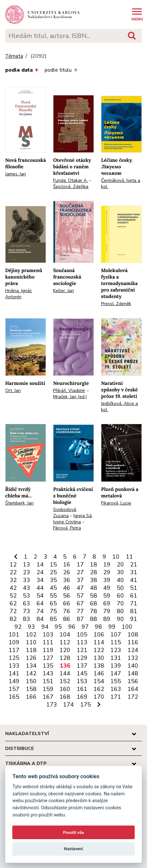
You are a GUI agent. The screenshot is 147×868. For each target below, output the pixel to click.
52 (13, 596)
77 (80, 611)
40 (120, 580)
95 (58, 627)
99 (112, 627)
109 (14, 642)
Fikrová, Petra (67, 528)
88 (94, 619)
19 (107, 565)
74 (40, 611)
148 (133, 673)
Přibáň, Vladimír (69, 391)
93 (31, 627)
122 (99, 650)
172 (133, 697)
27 (80, 572)
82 (13, 619)
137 (82, 666)
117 (14, 650)
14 (40, 565)
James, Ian (16, 174)
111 (48, 642)
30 (120, 572)
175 (86, 705)
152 (65, 681)
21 (134, 565)
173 (52, 705)
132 (133, 658)
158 (31, 689)
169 (82, 697)
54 (40, 596)
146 (99, 673)
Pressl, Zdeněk (116, 304)
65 (53, 603)
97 (85, 627)
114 (99, 642)
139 (116, 666)
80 (120, 611)
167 (48, 697)
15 (53, 565)
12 (13, 565)
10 (116, 557)
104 (65, 635)
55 (53, 596)
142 (31, 673)
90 (120, 619)
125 (14, 658)
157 (14, 689)
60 (120, 596)
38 (94, 580)
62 (13, 603)
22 (13, 572)
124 (133, 650)
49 (107, 588)
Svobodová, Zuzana (65, 513)
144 (65, 673)
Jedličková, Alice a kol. (119, 407)
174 (68, 705)
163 (116, 689)
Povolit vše (73, 832)
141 (14, 673)
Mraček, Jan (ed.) (70, 397)
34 (40, 580)
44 (40, 588)
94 (45, 627)
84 (40, 619)
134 (31, 666)
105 (82, 635)
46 (67, 588)
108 (133, 635)
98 (98, 627)
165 (14, 697)
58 (94, 596)
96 (72, 627)
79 (107, 611)
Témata (14, 56)
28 (94, 572)
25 (53, 572)
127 (48, 658)
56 (67, 596)
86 (67, 619)
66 (67, 603)
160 (65, 689)
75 (53, 611)
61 (134, 596)
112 (65, 642)
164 (133, 689)
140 (133, 666)
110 (31, 642)
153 (82, 681)
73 (27, 611)
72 (13, 611)
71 (134, 603)
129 (82, 658)
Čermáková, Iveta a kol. (121, 184)
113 (82, 642)
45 (53, 588)
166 (31, 697)
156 (133, 681)
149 (14, 681)
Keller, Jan (63, 291)
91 (134, 619)
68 (94, 603)
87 (80, 619)
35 (53, 580)
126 (31, 658)
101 (14, 635)
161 (82, 689)
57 (80, 596)
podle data (22, 70)
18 (94, 565)
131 (116, 658)
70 (120, 603)
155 (116, 681)
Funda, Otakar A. (70, 180)
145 (82, 673)
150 (31, 681)
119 (48, 650)
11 (130, 557)
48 (94, 588)
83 (27, 619)
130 (99, 658)
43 (27, 588)
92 (18, 627)
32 (13, 580)
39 (107, 580)
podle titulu (61, 70)
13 (27, 565)
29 (107, 572)
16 (67, 565)
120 (65, 650)
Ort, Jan (13, 391)
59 (107, 596)
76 (67, 611)
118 (31, 650)
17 (80, 565)
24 (40, 572)
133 (14, 666)
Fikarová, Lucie (116, 503)
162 (99, 689)
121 (82, 650)
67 (80, 603)
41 (134, 580)
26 (67, 572)
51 (134, 588)
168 (65, 697)
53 (27, 596)
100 (127, 627)
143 (48, 673)
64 (40, 603)
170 (99, 697)
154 (99, 681)
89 (107, 619)
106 (99, 635)
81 (134, 611)
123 (116, 650)
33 (27, 580)
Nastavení (74, 849)
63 (27, 603)
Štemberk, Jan (19, 503)
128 (65, 658)
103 (48, 635)
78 (94, 611)
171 (116, 697)
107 (116, 635)
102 (31, 635)
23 (27, 572)
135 (48, 666)
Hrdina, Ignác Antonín (19, 294)
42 (13, 588)
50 (120, 588)
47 (80, 588)
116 (133, 642)
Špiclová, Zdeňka (71, 187)
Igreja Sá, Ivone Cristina (73, 519)
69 (107, 603)
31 (134, 572)
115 (116, 642)
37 (80, 580)
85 (53, 619)
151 (48, 681)
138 (99, 666)
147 (116, 673)
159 (48, 689)
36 (67, 580)
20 (120, 565)
